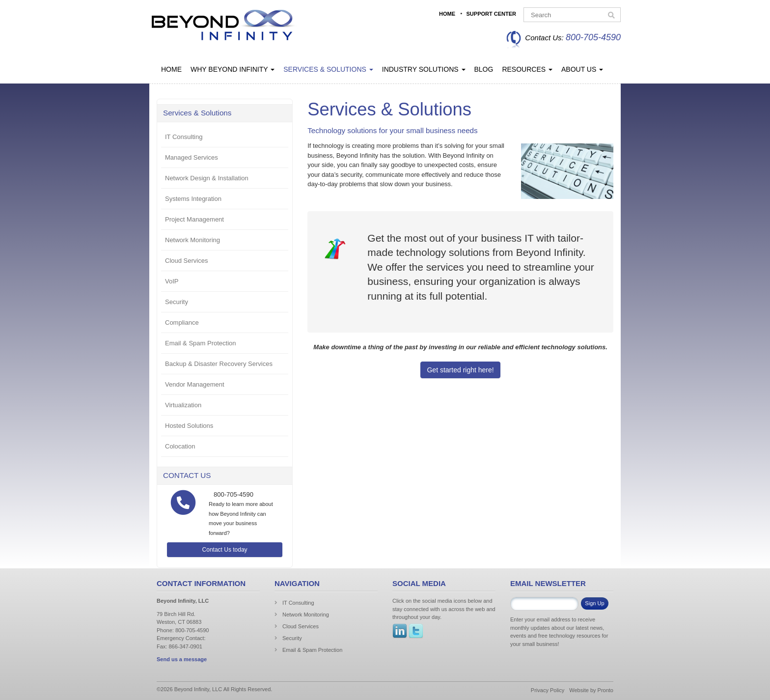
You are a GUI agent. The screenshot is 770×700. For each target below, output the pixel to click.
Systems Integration (193, 199)
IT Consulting (184, 137)
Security (177, 302)
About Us (582, 69)
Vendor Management (195, 384)
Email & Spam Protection (201, 343)
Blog (484, 69)
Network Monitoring (192, 240)
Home (447, 14)
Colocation (180, 446)
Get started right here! (460, 370)
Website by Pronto (591, 690)
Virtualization (183, 405)
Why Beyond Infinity (233, 69)
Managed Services (192, 157)
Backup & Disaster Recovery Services (219, 364)
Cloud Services (186, 261)
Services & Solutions (328, 69)
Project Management (194, 219)
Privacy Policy (548, 690)
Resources (527, 69)
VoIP (172, 281)
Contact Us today (225, 550)
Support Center (491, 14)
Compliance (182, 322)
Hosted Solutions (189, 426)
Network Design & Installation (207, 178)
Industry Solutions (424, 69)
